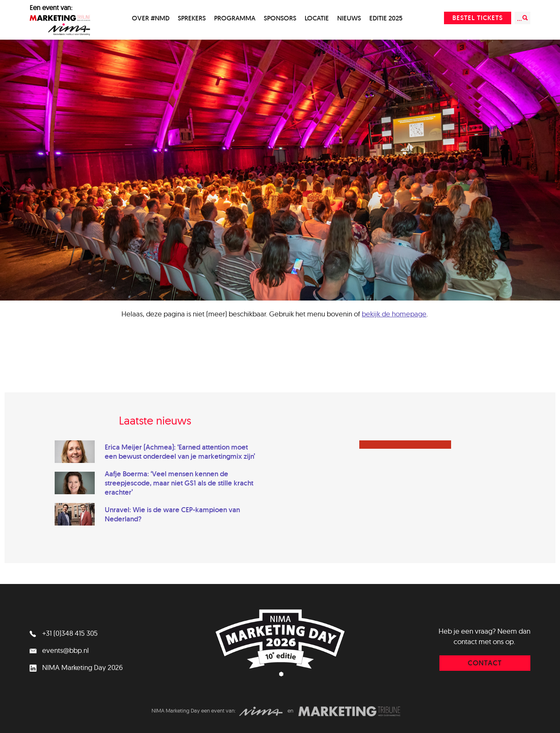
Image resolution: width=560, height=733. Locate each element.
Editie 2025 (386, 18)
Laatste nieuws (155, 420)
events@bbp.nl (59, 650)
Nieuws (349, 18)
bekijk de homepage (394, 314)
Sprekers (192, 18)
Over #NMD (151, 18)
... (522, 18)
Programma (235, 18)
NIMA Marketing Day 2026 (76, 667)
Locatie (317, 18)
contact (485, 663)
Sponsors (280, 18)
